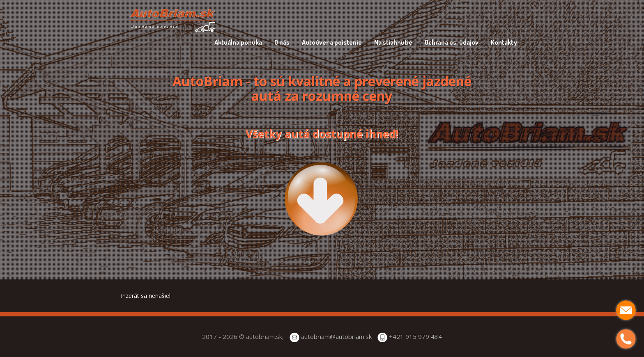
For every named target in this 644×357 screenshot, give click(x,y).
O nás (282, 42)
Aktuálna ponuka (238, 42)
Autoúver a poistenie (332, 42)
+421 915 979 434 (415, 336)
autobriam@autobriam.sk (336, 336)
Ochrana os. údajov (452, 42)
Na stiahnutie (393, 42)
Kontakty (504, 42)
